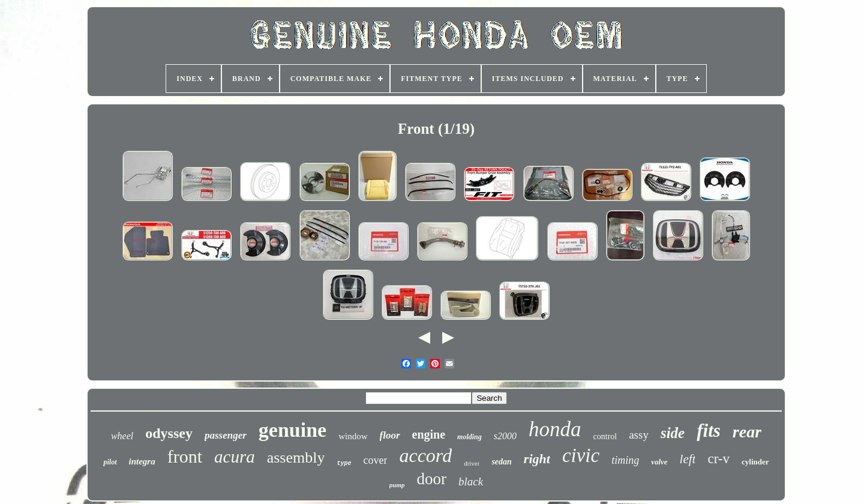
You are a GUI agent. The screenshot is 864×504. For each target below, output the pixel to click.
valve (659, 462)
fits (709, 430)
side (673, 433)
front (185, 456)
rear (747, 432)
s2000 (505, 436)
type (344, 463)
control (605, 436)
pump (397, 485)
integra (142, 461)
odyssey (169, 433)
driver (472, 463)
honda (555, 429)
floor (390, 435)
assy (639, 435)
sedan (501, 462)
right (537, 459)
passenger (226, 435)
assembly (296, 457)
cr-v (718, 459)
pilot (110, 462)
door (432, 479)
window (353, 436)
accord (425, 455)
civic (581, 455)
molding (469, 437)
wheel (122, 436)
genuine (292, 430)
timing (625, 460)
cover (375, 460)
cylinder (755, 462)
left (688, 459)
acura (235, 457)
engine (429, 434)
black (471, 481)
